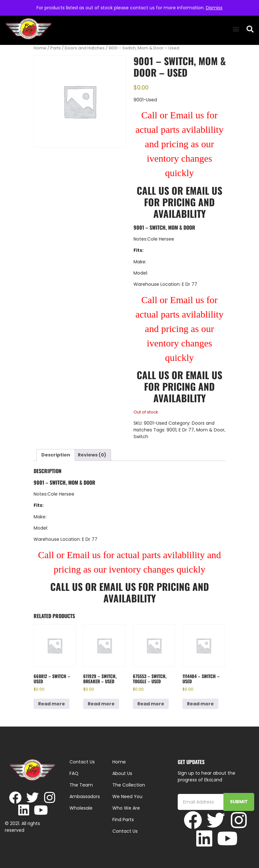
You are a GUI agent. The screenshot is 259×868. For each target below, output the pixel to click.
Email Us (204, 190)
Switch (141, 437)
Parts (56, 48)
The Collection (129, 785)
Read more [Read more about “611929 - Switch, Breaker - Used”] (101, 704)
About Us (122, 773)
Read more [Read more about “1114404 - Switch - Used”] (200, 704)
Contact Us (125, 831)
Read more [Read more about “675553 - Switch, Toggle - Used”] (151, 704)
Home (40, 48)
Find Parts (123, 820)
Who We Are (126, 808)
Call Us (153, 190)
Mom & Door (210, 430)
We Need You (127, 796)
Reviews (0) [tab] (92, 455)
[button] (236, 29)
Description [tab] (56, 455)
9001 (171, 430)
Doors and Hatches (85, 48)
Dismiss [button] (214, 8)
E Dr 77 (186, 430)
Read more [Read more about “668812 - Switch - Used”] (52, 704)
